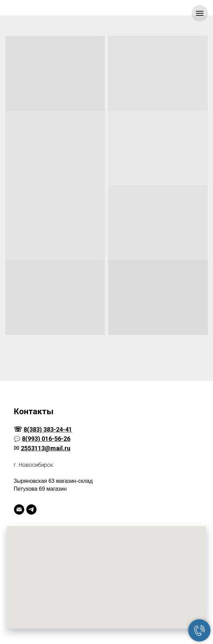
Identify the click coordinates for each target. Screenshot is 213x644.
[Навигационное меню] (200, 13)
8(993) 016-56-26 (46, 439)
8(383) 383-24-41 (48, 429)
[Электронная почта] (19, 509)
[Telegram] (31, 509)
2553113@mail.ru (46, 448)
